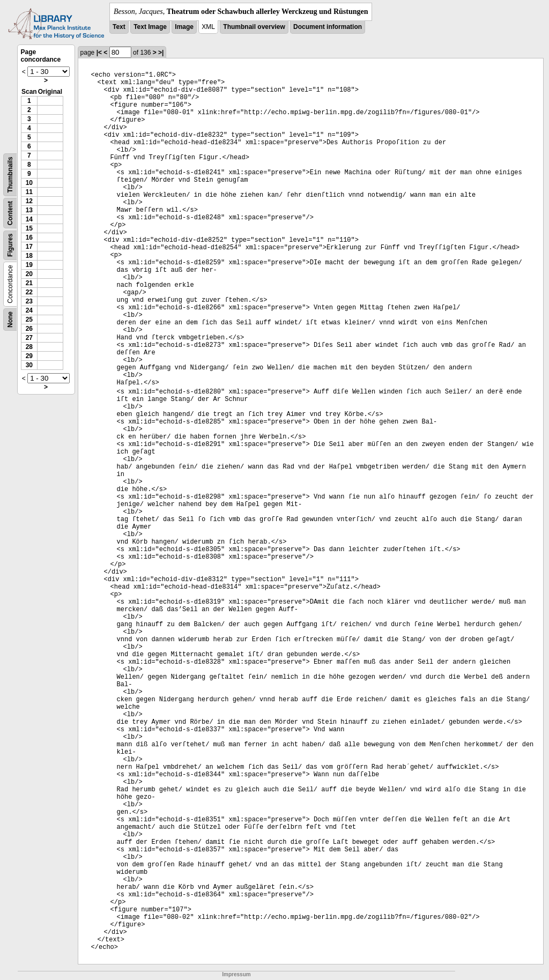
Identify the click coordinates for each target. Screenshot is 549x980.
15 (29, 228)
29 (29, 356)
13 (29, 210)
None (10, 320)
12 (29, 201)
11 (29, 192)
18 (29, 256)
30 (29, 365)
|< (99, 53)
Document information (328, 27)
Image (184, 27)
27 (29, 338)
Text (119, 27)
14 (29, 219)
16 (29, 237)
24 (29, 310)
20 (29, 274)
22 (29, 292)
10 (29, 183)
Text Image (150, 27)
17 (29, 247)
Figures (10, 245)
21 (29, 283)
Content (10, 213)
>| (161, 53)
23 (29, 301)
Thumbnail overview (254, 27)
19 (29, 265)
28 (29, 347)
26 (29, 329)
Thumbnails (10, 175)
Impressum (236, 974)
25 (29, 320)
